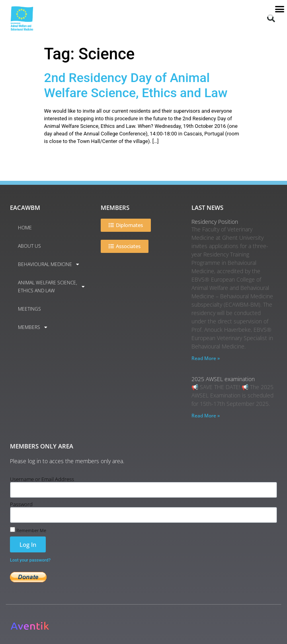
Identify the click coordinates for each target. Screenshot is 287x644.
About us (29, 246)
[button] (271, 16)
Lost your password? (30, 560)
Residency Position (215, 222)
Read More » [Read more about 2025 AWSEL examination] (206, 416)
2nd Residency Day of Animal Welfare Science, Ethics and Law (136, 85)
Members (33, 327)
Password (21, 504)
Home (25, 228)
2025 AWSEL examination (223, 379)
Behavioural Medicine (49, 264)
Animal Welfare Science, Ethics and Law (51, 287)
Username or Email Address (42, 479)
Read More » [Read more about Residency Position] (206, 358)
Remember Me (28, 530)
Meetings (29, 309)
